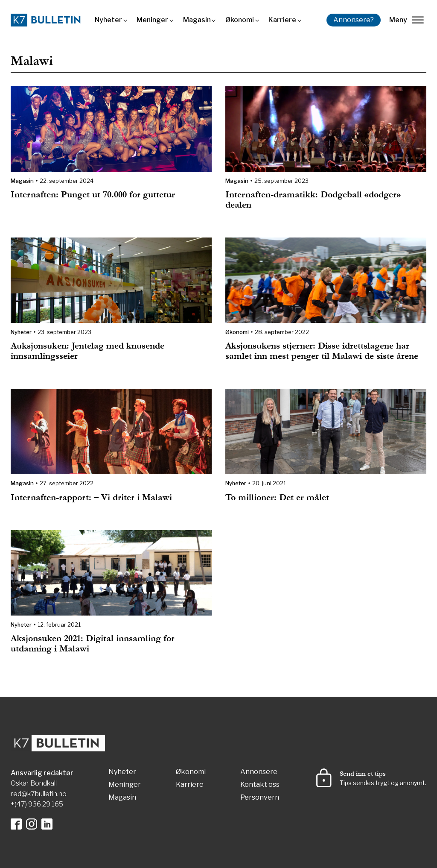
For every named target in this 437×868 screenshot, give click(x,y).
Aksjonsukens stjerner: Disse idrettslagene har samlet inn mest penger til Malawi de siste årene (322, 351)
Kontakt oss (260, 785)
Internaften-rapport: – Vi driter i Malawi (91, 497)
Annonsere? (354, 20)
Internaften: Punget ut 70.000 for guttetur (93, 195)
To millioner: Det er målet (277, 497)
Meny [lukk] (406, 20)
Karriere (282, 20)
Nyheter (108, 20)
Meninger (152, 20)
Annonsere (259, 772)
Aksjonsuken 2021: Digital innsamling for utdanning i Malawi (93, 644)
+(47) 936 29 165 (37, 804)
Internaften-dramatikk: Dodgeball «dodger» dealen (313, 200)
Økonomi (240, 20)
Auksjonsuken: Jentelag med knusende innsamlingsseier (87, 351)
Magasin (197, 20)
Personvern (260, 798)
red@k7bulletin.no (39, 794)
